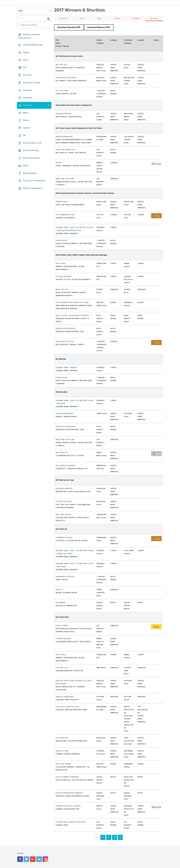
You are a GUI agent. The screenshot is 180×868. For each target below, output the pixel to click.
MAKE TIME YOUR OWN (65, 179)
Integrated (28, 98)
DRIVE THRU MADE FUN (65, 150)
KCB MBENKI (60, 603)
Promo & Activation (31, 158)
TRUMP (58, 163)
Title (57, 40)
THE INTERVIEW (62, 738)
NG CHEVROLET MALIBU (65, 466)
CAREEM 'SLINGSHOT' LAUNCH (68, 806)
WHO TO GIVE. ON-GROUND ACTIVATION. (72, 316)
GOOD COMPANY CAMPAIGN (67, 777)
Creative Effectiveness (33, 45)
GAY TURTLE (61, 263)
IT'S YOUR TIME (62, 91)
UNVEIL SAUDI (61, 240)
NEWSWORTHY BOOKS (65, 577)
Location (113, 40)
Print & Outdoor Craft (32, 143)
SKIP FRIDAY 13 (61, 453)
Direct (26, 60)
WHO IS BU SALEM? (63, 764)
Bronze (118, 18)
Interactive (28, 105)
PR (24, 135)
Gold (81, 18)
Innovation (28, 90)
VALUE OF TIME (62, 751)
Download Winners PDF (99, 27)
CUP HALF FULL (62, 668)
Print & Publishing (31, 150)
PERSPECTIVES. (62, 202)
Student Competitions (33, 188)
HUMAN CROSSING (63, 639)
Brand (58, 43)
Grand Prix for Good (32, 83)
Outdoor (27, 128)
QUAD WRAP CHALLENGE (66, 78)
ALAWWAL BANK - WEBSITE (66, 368)
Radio (25, 166)
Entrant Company (100, 42)
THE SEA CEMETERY (64, 276)
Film (25, 67)
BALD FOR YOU (62, 290)
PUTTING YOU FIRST (64, 502)
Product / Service (62, 46)
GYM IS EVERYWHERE (64, 414)
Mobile (26, 120)
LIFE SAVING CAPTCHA (65, 342)
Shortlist (136, 18)
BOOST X (59, 590)
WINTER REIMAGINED (64, 137)
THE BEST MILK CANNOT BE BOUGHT (71, 822)
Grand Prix (63, 18)
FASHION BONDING (63, 114)
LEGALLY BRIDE (62, 626)
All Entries (154, 18)
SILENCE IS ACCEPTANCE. (66, 329)
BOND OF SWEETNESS (65, 697)
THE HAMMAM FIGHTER (65, 215)
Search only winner (29, 25)
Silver (99, 18)
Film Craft (27, 75)
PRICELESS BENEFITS (64, 489)
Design (26, 52)
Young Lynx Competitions (34, 181)
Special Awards (30, 173)
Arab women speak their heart (67, 707)
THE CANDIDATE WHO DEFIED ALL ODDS (72, 303)
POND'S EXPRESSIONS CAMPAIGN (69, 793)
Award (156, 40)
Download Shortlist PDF (69, 27)
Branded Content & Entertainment (29, 36)
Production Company (128, 42)
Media (26, 113)
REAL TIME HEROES (63, 515)
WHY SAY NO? (61, 65)
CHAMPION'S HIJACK (64, 538)
